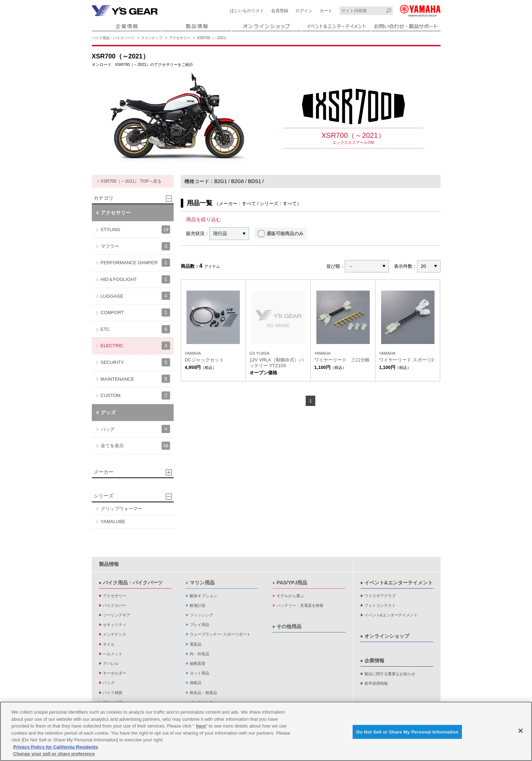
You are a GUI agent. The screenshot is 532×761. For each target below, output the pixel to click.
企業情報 (374, 661)
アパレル (111, 663)
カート (326, 11)
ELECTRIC (135, 346)
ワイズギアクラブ (380, 596)
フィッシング (201, 615)
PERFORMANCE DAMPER (135, 263)
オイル (109, 644)
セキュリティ (115, 625)
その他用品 (289, 626)
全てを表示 (135, 446)
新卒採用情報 (376, 683)
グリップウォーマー (122, 509)
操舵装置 (197, 663)
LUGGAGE (135, 296)
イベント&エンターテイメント (399, 583)
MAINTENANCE (135, 379)
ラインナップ (152, 38)
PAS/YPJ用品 (292, 583)
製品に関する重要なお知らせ (390, 674)
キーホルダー (115, 673)
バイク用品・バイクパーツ (113, 38)
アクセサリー (180, 38)
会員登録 (280, 11)
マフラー (135, 246)
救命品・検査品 (203, 693)
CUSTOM (135, 395)
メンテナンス (115, 634)
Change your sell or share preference (54, 755)
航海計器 (197, 605)
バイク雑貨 (113, 693)
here (201, 727)
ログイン (304, 11)
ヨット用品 (199, 673)
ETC (135, 329)
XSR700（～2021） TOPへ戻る (131, 181)
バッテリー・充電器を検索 (300, 605)
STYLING (135, 230)
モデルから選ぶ (290, 596)
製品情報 (109, 564)
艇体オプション (203, 596)
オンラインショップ (387, 636)
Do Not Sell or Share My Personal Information (407, 733)
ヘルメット (113, 654)
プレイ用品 (199, 625)
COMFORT (135, 312)
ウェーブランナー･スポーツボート (220, 634)
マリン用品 (202, 583)
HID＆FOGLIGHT (135, 279)
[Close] (521, 732)
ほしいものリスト (247, 11)
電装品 (196, 644)
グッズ (108, 412)
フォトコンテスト (380, 605)
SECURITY (135, 362)
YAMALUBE (113, 522)
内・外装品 (199, 654)
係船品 (196, 683)
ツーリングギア (117, 615)
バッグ (135, 429)
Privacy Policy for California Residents (56, 748)
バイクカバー (115, 605)
